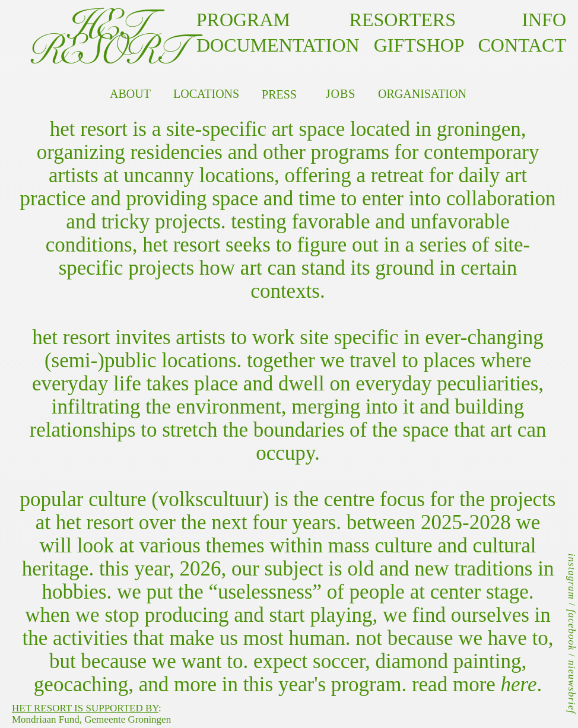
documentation (278, 45)
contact (515, 45)
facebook (572, 630)
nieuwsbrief (572, 687)
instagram (572, 577)
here (519, 684)
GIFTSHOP (419, 45)
